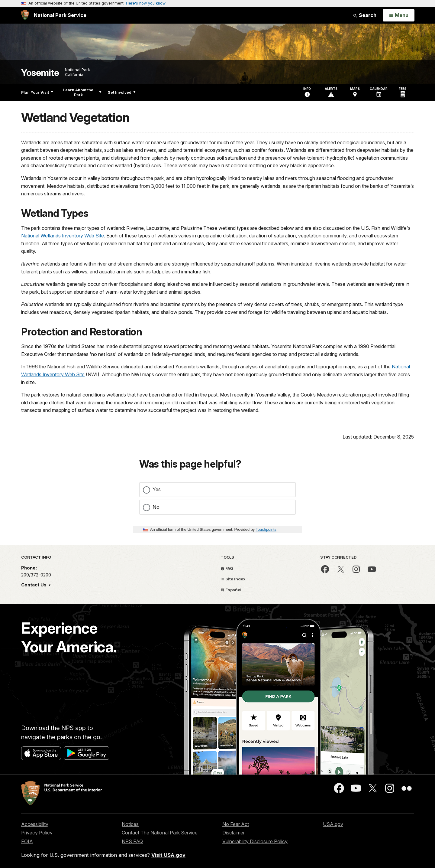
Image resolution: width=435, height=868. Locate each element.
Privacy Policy (37, 833)
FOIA (27, 841)
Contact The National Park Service (160, 833)
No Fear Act (236, 824)
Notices (130, 824)
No (156, 507)
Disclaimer (234, 833)
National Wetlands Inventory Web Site (63, 236)
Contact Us (34, 585)
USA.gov (333, 824)
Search (365, 15)
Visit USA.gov (168, 855)
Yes (157, 489)
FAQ (227, 568)
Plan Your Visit (37, 92)
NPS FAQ (132, 841)
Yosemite (40, 73)
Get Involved (122, 92)
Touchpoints (266, 529)
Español (231, 590)
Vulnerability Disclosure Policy (255, 841)
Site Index (233, 579)
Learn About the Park (82, 92)
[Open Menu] (399, 15)
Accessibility (35, 824)
